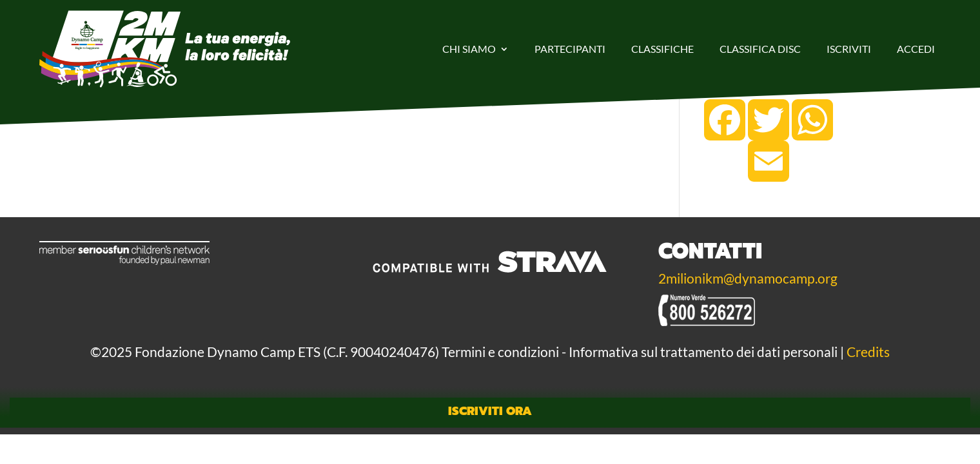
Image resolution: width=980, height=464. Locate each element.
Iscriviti (849, 49)
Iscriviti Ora (490, 411)
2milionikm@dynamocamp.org (748, 278)
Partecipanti (570, 49)
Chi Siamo (469, 49)
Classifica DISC (760, 49)
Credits (868, 352)
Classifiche (662, 49)
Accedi (916, 49)
